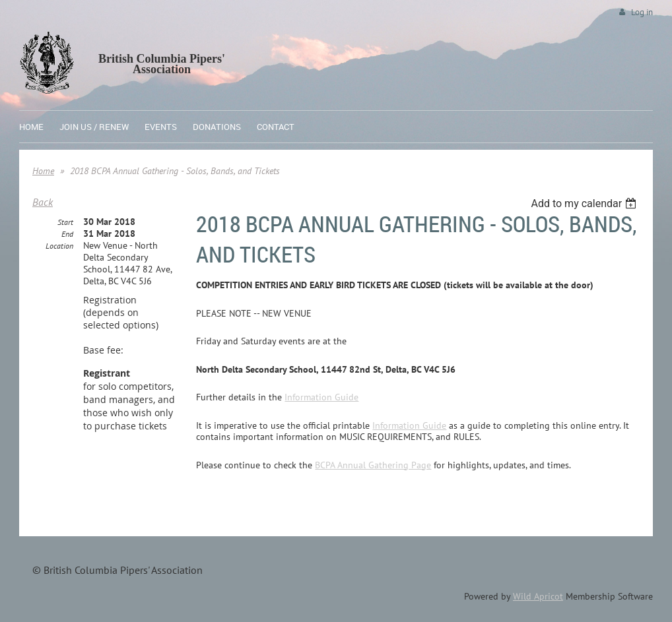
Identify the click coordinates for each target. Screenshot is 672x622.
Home (43, 171)
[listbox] (585, 203)
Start (65, 222)
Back (43, 202)
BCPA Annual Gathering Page (373, 465)
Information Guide (321, 397)
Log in (642, 12)
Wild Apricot (538, 596)
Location (59, 246)
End (67, 234)
